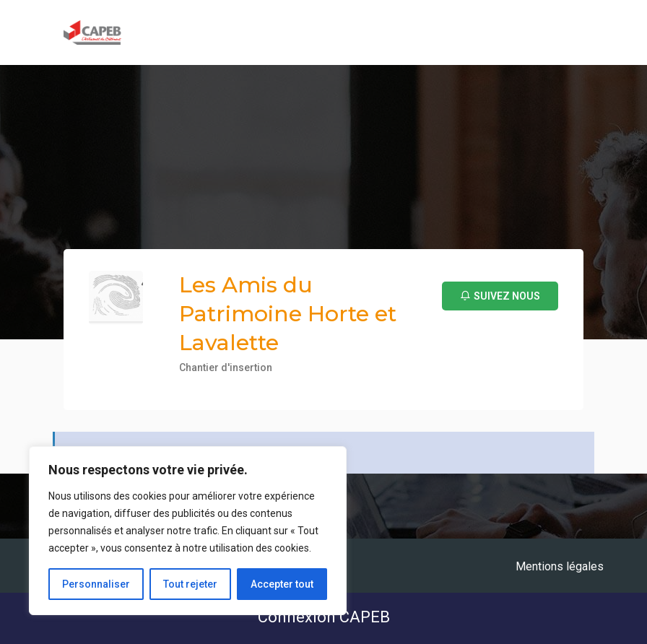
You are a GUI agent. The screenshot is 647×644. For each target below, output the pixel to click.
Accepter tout (282, 584)
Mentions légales (560, 566)
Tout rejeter (190, 584)
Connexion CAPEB (324, 617)
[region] (188, 531)
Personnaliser (96, 584)
